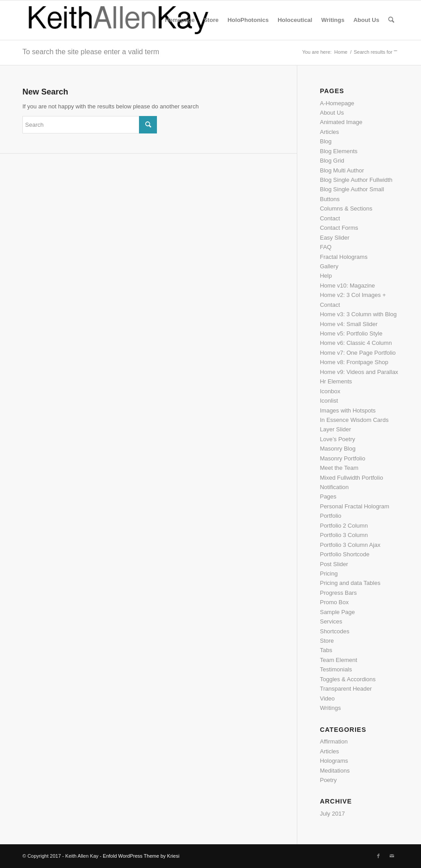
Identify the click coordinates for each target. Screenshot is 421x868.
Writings (330, 708)
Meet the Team (339, 468)
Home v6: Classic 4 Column (356, 343)
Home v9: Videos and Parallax (359, 372)
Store (327, 641)
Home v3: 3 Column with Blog (358, 314)
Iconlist (329, 401)
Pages (328, 496)
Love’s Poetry (337, 439)
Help (326, 276)
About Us (332, 113)
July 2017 (332, 814)
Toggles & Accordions (347, 679)
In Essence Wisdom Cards (354, 420)
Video (327, 698)
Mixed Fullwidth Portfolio (351, 478)
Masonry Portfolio (342, 458)
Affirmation (334, 741)
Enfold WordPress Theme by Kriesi (141, 856)
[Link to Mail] (392, 856)
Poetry (328, 780)
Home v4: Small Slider (349, 324)
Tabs (326, 650)
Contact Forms (339, 228)
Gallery (329, 266)
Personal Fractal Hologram (354, 506)
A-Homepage (337, 103)
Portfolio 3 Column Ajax (350, 545)
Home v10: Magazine (347, 286)
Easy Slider (334, 238)
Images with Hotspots (347, 410)
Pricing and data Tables (350, 583)
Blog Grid (332, 161)
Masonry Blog (337, 449)
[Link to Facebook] (378, 856)
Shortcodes (334, 631)
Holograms (334, 761)
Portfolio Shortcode (345, 554)
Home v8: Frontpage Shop (354, 362)
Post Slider (334, 564)
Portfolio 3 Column (344, 535)
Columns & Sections (346, 208)
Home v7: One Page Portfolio (358, 353)
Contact (330, 218)
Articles (329, 132)
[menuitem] (180, 20)
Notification (334, 487)
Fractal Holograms (343, 257)
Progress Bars (338, 593)
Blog (326, 141)
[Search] (391, 20)
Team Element (338, 660)
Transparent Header (346, 689)
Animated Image (341, 122)
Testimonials (336, 669)
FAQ (326, 247)
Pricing (329, 574)
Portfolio (330, 516)
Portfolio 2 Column (344, 526)
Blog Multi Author (342, 170)
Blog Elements (339, 151)
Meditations (334, 771)
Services (331, 621)
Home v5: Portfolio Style (351, 333)
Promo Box (334, 602)
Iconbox (330, 391)
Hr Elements (336, 381)
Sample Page (337, 612)
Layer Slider (335, 429)
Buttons (330, 199)
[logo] (119, 20)
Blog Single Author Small (352, 189)
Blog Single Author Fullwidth (356, 180)
